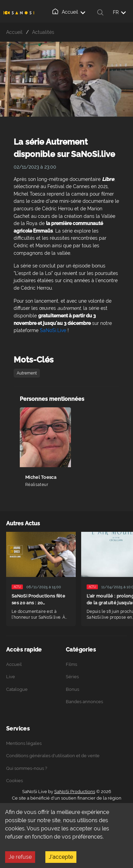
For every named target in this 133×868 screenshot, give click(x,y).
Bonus (72, 689)
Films (71, 664)
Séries (72, 677)
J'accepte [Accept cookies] (61, 857)
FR (119, 12)
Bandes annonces (84, 702)
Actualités (43, 32)
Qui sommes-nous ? (27, 768)
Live (11, 677)
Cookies (14, 781)
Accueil (69, 12)
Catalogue (17, 689)
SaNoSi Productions (75, 792)
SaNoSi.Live (53, 330)
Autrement (27, 373)
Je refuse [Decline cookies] (20, 857)
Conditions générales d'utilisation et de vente (53, 756)
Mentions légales (24, 743)
